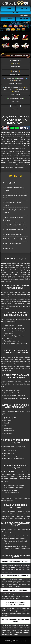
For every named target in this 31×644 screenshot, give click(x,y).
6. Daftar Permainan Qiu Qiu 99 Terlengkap (13, 219)
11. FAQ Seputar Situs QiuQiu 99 (13, 244)
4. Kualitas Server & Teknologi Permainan (12, 204)
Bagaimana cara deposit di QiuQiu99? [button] (15, 576)
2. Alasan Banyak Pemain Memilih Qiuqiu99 (14, 189)
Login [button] (8, 9)
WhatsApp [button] (24, 19)
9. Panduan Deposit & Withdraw (13, 234)
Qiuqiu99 (11, 641)
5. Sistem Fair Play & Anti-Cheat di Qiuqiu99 (14, 211)
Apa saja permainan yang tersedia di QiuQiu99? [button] (16, 620)
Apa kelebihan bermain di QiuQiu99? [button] (15, 561)
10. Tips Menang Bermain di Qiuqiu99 (15, 239)
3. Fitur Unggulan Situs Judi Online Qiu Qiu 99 (15, 196)
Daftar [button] (23, 9)
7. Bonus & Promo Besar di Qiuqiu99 (15, 225)
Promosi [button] (9, 19)
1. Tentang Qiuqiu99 (9, 183)
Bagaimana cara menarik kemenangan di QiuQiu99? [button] (15, 603)
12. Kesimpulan (8, 248)
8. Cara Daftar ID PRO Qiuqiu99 (13, 230)
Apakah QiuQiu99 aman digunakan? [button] (15, 590)
